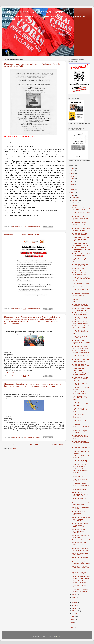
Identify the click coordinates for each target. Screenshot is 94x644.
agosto (74, 595)
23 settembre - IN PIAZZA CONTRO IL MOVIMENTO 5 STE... (81, 279)
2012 (72, 625)
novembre (76, 200)
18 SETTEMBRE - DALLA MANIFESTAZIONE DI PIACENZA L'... (80, 398)
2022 (72, 179)
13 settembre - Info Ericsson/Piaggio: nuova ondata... (80, 471)
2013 (72, 622)
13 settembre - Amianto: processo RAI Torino (79, 465)
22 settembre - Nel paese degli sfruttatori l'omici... (80, 318)
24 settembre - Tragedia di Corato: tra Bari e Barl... (80, 265)
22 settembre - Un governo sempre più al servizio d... (81, 305)
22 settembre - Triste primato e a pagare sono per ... (81, 309)
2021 (72, 182)
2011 (72, 628)
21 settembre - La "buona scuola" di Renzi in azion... (81, 337)
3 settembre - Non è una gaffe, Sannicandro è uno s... (80, 568)
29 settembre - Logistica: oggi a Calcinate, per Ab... (81, 209)
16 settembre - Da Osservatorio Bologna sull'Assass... (79, 431)
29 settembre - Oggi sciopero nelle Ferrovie (21, 235)
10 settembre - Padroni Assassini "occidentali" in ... (81, 485)
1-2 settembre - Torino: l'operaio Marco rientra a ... (81, 586)
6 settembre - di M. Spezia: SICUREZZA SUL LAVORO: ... (80, 513)
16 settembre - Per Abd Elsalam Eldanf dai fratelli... (81, 421)
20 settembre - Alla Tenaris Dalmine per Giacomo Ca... (81, 352)
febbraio (75, 611)
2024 (72, 174)
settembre (76, 206)
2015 (72, 617)
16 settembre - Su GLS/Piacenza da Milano (80, 426)
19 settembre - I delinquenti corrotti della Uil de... (80, 374)
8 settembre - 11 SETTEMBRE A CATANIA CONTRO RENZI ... (81, 494)
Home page (34, 444)
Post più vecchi (57, 444)
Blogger (59, 636)
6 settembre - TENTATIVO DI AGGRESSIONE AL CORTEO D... (81, 519)
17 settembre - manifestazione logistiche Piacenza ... (80, 404)
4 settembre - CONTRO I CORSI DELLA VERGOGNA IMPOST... (80, 544)
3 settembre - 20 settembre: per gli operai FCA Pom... (80, 549)
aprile (74, 605)
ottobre (75, 203)
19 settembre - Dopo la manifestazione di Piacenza (81, 365)
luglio (74, 597)
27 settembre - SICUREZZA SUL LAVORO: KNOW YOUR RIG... (80, 239)
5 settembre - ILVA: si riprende (81, 540)
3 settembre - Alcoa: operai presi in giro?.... (80, 554)
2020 (72, 184)
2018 (72, 190)
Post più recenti (10, 444)
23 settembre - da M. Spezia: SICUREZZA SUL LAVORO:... (81, 300)
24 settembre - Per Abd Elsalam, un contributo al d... (80, 260)
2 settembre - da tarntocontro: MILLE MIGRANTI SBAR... (81, 577)
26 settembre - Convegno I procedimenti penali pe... (80, 244)
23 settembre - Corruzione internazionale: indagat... (80, 274)
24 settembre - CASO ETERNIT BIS (79, 269)
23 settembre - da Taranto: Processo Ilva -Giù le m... (80, 290)
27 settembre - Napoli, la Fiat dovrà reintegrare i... (81, 229)
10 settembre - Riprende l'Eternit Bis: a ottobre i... (80, 489)
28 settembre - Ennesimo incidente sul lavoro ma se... (80, 224)
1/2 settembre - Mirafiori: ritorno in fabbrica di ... (80, 582)
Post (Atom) (13, 448)
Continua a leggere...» (10, 372)
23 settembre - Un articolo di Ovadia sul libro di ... (81, 295)
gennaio (75, 613)
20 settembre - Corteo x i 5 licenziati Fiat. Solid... (80, 356)
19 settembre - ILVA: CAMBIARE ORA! (78, 369)
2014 (72, 620)
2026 (72, 168)
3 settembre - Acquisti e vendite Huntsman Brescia (81, 563)
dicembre (75, 197)
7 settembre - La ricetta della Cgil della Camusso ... (81, 504)
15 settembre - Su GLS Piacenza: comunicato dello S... (81, 443)
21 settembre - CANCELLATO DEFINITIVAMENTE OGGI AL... (81, 342)
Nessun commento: (34, 227)
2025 (72, 171)
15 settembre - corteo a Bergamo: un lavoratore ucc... (80, 437)
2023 (72, 176)
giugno (74, 600)
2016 (72, 195)
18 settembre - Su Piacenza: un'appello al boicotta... (81, 393)
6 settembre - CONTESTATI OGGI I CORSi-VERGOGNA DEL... (80, 525)
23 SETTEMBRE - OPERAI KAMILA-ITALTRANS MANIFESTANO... (80, 285)
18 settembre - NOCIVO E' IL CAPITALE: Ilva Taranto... (81, 384)
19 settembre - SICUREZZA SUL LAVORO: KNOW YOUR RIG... (80, 379)
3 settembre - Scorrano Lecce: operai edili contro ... (81, 573)
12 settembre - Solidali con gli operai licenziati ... (81, 476)
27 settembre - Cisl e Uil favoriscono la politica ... (80, 234)
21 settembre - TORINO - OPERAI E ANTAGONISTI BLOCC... (81, 332)
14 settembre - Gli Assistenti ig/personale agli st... (81, 457)
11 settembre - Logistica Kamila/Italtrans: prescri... (80, 480)
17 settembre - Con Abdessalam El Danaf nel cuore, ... (80, 410)
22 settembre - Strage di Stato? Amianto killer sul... (81, 314)
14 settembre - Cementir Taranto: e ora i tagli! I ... (80, 461)
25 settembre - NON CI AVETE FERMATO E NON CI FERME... (81, 249)
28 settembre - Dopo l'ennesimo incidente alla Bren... (80, 218)
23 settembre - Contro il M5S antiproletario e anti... (81, 255)
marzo (74, 608)
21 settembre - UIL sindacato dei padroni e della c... (81, 327)
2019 (72, 187)
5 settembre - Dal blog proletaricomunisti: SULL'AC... (79, 531)
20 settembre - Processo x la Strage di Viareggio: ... (81, 360)
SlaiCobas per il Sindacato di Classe (34, 12)
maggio (75, 603)
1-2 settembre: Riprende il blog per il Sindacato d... (80, 590)
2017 (72, 192)
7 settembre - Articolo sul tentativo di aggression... (80, 499)
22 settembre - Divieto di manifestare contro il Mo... (81, 322)
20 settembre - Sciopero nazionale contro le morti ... (81, 347)
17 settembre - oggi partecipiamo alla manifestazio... (78, 416)
